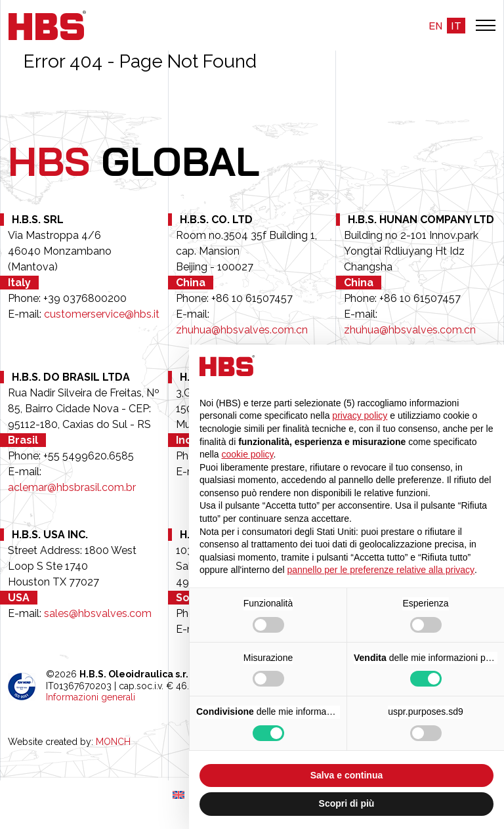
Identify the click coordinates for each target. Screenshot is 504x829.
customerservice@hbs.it (102, 314)
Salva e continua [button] (346, 775)
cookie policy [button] (247, 454)
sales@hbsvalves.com (98, 613)
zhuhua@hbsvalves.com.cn (242, 330)
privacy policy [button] (360, 415)
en (435, 26)
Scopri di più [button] (347, 803)
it (456, 26)
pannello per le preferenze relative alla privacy (381, 570)
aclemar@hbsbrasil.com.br (72, 487)
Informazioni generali (91, 697)
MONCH (113, 742)
